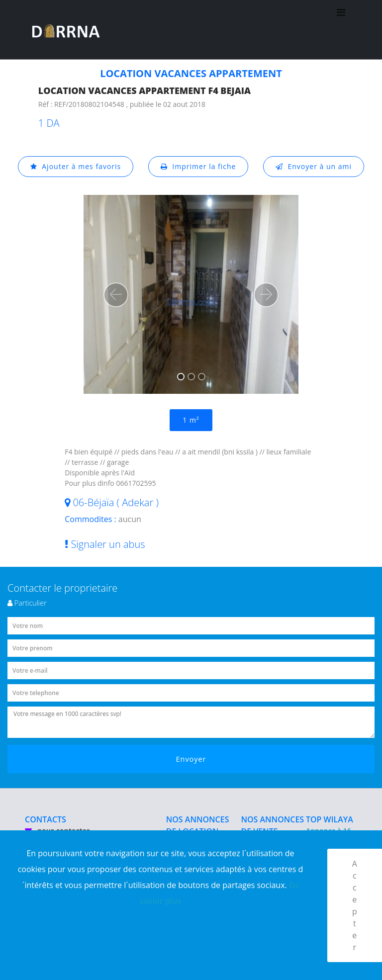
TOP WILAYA (330, 819)
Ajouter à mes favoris (76, 166)
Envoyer (191, 759)
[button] (116, 295)
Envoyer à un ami (314, 166)
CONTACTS (46, 819)
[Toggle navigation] (341, 30)
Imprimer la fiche (198, 166)
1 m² (191, 420)
